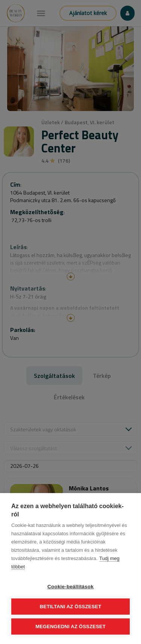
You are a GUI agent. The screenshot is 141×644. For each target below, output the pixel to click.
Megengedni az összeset (70, 626)
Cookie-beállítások (70, 587)
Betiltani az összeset (71, 607)
